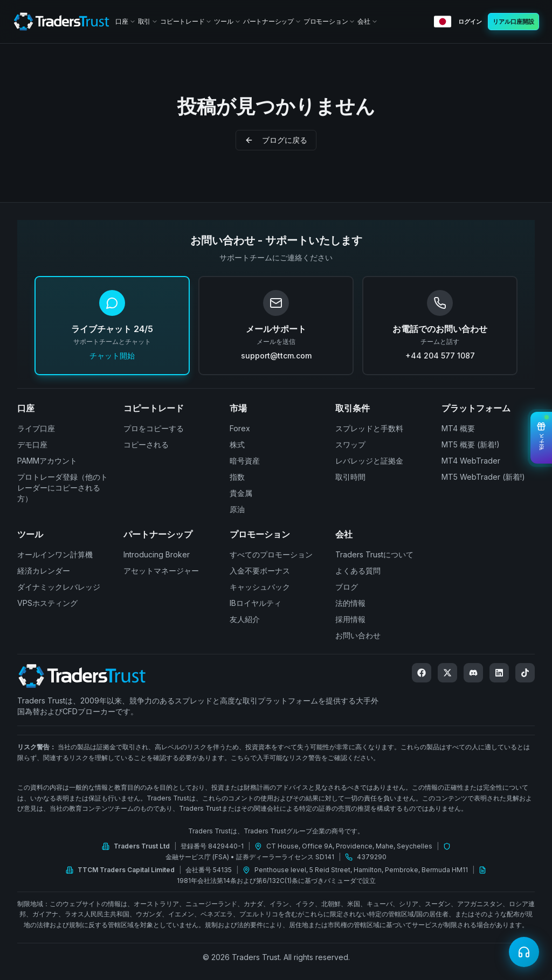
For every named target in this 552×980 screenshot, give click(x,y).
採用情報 (350, 619)
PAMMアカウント (47, 461)
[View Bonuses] (541, 438)
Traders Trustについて (374, 554)
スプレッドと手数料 (369, 428)
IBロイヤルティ (256, 603)
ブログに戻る (276, 140)
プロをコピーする (154, 428)
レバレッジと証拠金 (369, 461)
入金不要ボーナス (260, 571)
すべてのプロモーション (271, 554)
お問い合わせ (358, 635)
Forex (240, 428)
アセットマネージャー (161, 571)
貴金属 (241, 493)
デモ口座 (32, 444)
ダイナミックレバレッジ (59, 587)
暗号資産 (245, 461)
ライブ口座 (36, 428)
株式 (237, 444)
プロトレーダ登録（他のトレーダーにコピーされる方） (63, 488)
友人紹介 (245, 619)
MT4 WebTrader (471, 461)
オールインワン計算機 (55, 554)
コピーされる (146, 444)
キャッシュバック (260, 587)
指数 (237, 477)
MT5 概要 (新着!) (471, 444)
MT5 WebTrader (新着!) (483, 477)
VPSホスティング (47, 603)
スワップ (350, 444)
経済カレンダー (44, 571)
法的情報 (350, 603)
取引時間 (350, 477)
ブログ (347, 587)
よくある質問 (358, 571)
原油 (237, 509)
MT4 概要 (458, 428)
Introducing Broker (157, 554)
